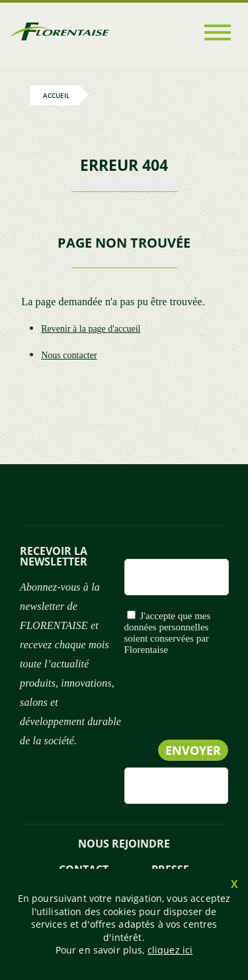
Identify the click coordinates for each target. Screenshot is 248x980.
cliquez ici (170, 950)
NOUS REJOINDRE (124, 844)
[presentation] (128, 725)
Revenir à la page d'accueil (91, 329)
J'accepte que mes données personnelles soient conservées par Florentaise (168, 633)
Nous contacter (69, 355)
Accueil (56, 95)
